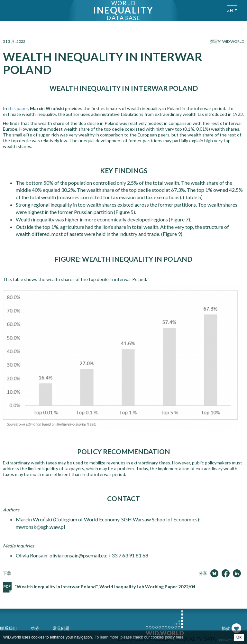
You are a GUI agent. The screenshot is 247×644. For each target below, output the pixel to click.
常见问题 (61, 628)
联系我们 (8, 628)
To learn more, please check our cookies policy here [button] (139, 637)
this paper (18, 108)
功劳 (35, 628)
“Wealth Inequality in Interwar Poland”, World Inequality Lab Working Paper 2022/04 (105, 587)
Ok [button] (239, 637)
